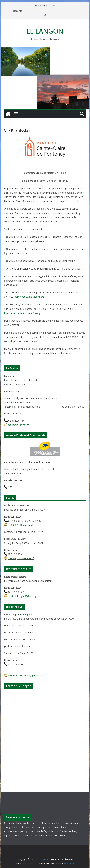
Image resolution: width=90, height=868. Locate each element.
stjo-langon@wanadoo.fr (19, 558)
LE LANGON (45, 31)
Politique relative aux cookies (50, 836)
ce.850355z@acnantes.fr (19, 525)
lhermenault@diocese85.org (29, 297)
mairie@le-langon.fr (16, 425)
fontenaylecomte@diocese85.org (22, 313)
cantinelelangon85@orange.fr (22, 596)
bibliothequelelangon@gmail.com (24, 676)
